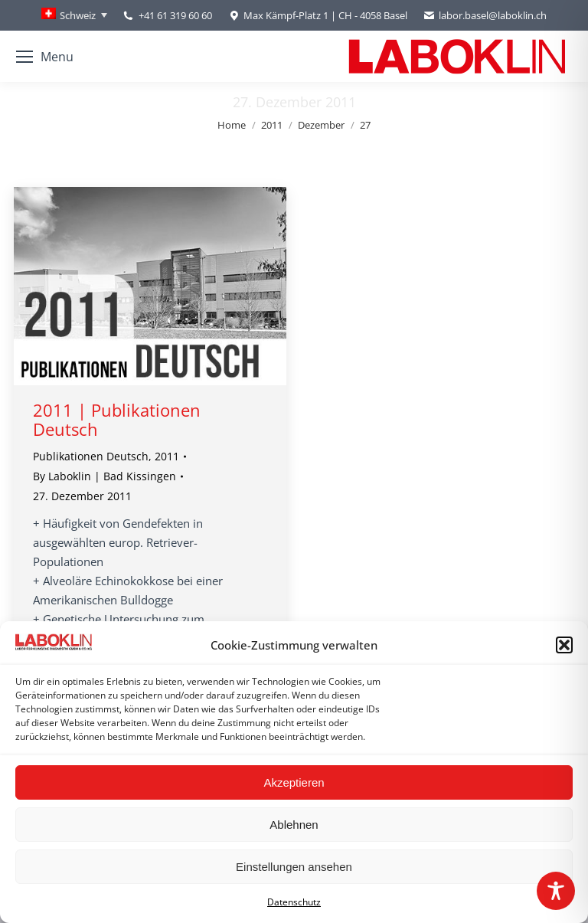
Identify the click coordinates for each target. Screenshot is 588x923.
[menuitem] (74, 15)
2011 (167, 456)
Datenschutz (294, 902)
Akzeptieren (294, 782)
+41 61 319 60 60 (175, 15)
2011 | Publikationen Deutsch (117, 419)
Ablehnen (294, 825)
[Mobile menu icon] (45, 57)
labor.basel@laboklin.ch (485, 16)
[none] (74, 15)
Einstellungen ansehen (294, 867)
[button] (564, 645)
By (105, 476)
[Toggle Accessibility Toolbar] (556, 891)
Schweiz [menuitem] (78, 15)
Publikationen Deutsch (91, 456)
